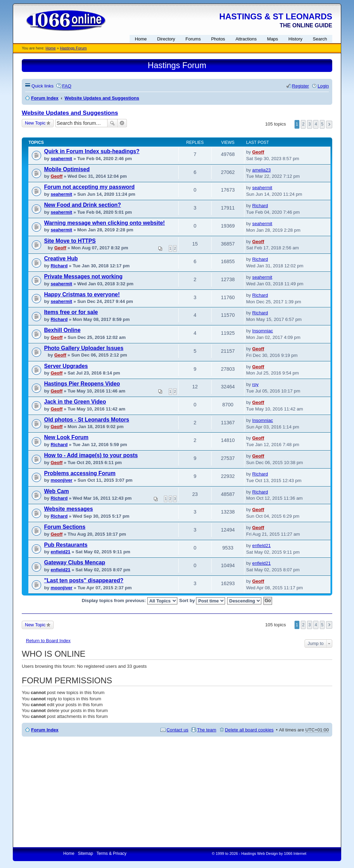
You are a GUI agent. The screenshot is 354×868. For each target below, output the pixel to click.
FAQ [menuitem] (67, 86)
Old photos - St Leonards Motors (86, 420)
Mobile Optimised (67, 169)
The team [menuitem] (207, 730)
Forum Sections (65, 527)
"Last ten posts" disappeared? (84, 580)
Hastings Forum (73, 48)
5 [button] (322, 124)
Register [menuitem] (301, 86)
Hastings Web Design (260, 853)
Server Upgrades (66, 366)
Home (51, 48)
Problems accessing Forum (80, 473)
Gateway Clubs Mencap (74, 562)
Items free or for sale (71, 312)
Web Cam (56, 491)
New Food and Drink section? (82, 205)
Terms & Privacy (111, 853)
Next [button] (329, 124)
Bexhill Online (62, 330)
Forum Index (45, 730)
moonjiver (61, 480)
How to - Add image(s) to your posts (91, 455)
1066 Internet (295, 853)
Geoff (258, 152)
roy (255, 384)
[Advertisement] (177, 792)
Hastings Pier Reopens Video (82, 384)
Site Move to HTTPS (70, 241)
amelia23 (262, 170)
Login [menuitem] (323, 86)
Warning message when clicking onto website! (104, 223)
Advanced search (122, 123)
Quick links (43, 86)
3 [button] (310, 124)
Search (112, 123)
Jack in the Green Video (75, 402)
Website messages (68, 509)
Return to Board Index (48, 641)
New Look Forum (66, 437)
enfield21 (60, 552)
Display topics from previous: (130, 601)
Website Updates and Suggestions (70, 113)
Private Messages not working (83, 276)
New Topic (35, 123)
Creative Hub (61, 258)
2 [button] (303, 124)
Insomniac (263, 331)
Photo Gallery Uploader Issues (84, 348)
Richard (260, 206)
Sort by (202, 601)
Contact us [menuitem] (178, 730)
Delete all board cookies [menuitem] (249, 730)
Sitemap (85, 853)
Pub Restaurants (66, 545)
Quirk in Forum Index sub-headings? (92, 151)
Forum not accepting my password (89, 187)
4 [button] (316, 124)
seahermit (61, 159)
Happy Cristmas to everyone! (82, 294)
